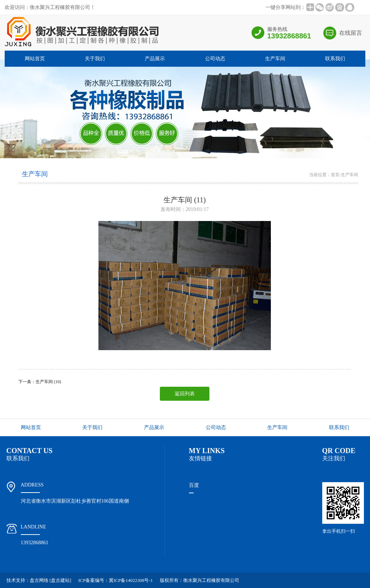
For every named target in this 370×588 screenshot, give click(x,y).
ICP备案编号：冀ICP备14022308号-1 (115, 580)
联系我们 (335, 59)
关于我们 (95, 59)
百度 (194, 485)
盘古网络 (39, 580)
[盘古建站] (61, 580)
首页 (335, 175)
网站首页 (35, 59)
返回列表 (185, 394)
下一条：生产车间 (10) (40, 382)
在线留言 (351, 33)
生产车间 (275, 59)
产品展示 (155, 59)
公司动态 (215, 59)
